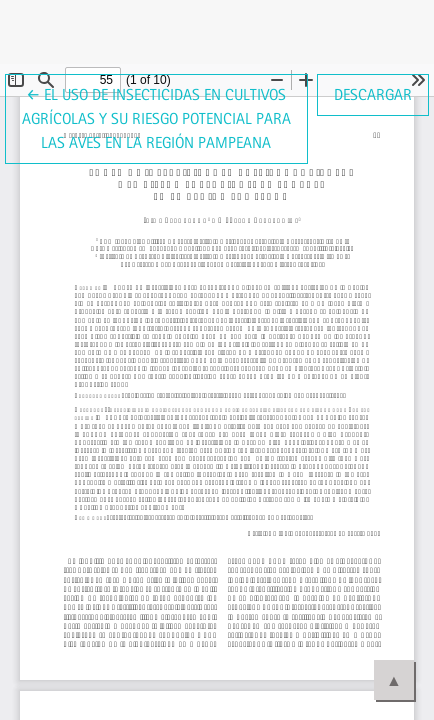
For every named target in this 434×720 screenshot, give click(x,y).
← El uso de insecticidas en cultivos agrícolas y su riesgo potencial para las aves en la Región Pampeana (157, 117)
